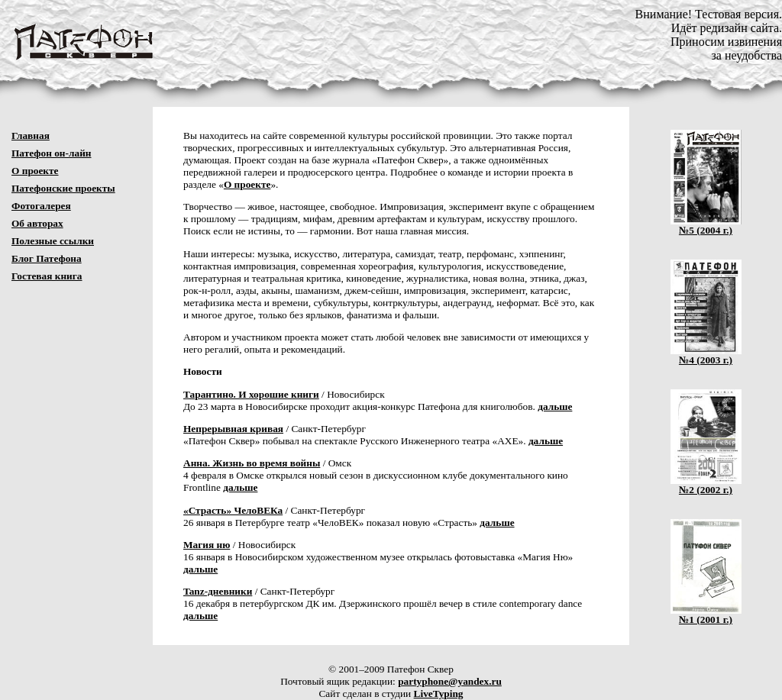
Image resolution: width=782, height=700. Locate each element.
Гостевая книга (47, 276)
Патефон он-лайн (52, 153)
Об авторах (37, 223)
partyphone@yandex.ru (450, 681)
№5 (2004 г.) (706, 226)
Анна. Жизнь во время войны (252, 463)
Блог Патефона (47, 258)
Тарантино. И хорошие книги (251, 394)
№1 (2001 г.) (706, 615)
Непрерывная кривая (233, 429)
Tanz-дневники (218, 591)
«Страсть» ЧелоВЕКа (233, 510)
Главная (31, 135)
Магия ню (207, 545)
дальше (555, 406)
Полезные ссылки (53, 241)
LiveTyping (439, 694)
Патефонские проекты (63, 188)
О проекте (35, 171)
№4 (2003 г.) (706, 355)
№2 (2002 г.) (706, 485)
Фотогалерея (41, 206)
